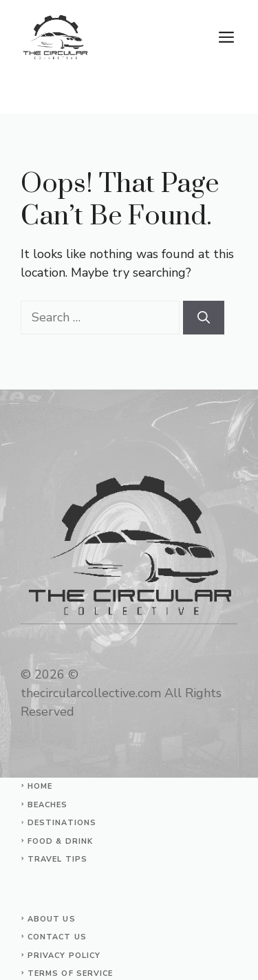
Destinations (62, 823)
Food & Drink (60, 841)
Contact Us (57, 937)
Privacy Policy (64, 956)
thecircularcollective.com (91, 693)
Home (40, 786)
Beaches (48, 805)
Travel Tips (57, 859)
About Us (52, 919)
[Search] (204, 318)
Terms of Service (71, 973)
